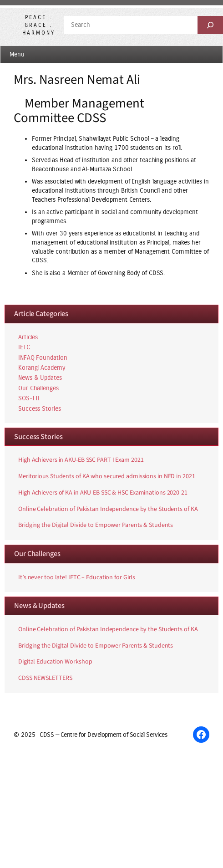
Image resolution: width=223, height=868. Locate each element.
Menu (17, 54)
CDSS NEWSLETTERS (45, 679)
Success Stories (40, 409)
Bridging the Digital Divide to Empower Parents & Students (96, 526)
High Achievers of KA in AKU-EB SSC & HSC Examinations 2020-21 (103, 493)
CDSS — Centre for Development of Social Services (103, 735)
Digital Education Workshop (55, 662)
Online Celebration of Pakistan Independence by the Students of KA (108, 510)
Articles (28, 337)
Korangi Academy (42, 368)
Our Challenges (38, 388)
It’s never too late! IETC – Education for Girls (77, 578)
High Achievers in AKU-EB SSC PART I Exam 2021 (81, 460)
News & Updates (40, 378)
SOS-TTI (29, 398)
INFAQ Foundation (43, 358)
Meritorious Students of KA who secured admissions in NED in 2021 (107, 477)
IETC (24, 347)
